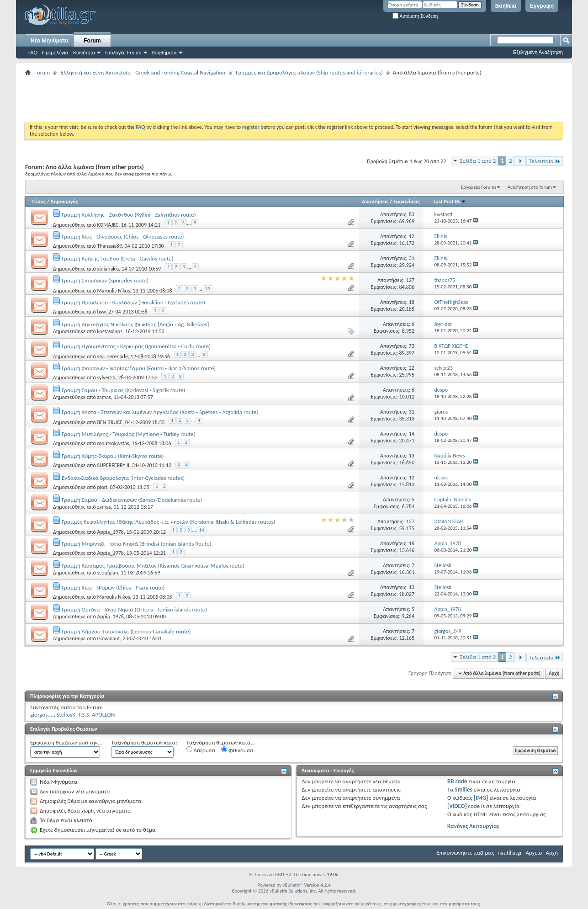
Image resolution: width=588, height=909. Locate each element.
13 (208, 289)
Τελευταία (545, 161)
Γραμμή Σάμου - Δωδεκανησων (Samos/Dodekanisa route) (132, 500)
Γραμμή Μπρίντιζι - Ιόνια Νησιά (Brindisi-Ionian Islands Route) (137, 544)
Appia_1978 (110, 532)
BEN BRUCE (110, 422)
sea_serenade (112, 356)
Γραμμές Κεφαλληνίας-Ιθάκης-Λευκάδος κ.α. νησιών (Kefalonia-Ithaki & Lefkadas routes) (169, 522)
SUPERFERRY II (113, 465)
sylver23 (106, 377)
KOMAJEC (108, 225)
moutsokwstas (113, 443)
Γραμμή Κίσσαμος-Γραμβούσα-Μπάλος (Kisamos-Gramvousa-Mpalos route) (153, 566)
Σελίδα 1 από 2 (478, 161)
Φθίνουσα (237, 750)
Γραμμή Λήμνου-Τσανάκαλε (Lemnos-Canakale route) (126, 631)
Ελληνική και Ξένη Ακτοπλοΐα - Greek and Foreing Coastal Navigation (143, 72)
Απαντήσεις (375, 202)
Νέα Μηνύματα (50, 41)
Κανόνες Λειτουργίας (473, 826)
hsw (101, 312)
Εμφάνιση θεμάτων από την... (66, 742)
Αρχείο (534, 853)
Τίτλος (39, 202)
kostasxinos (109, 331)
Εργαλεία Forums (479, 187)
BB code (457, 781)
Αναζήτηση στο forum (530, 187)
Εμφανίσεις (407, 202)
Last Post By (450, 202)
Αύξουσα (201, 750)
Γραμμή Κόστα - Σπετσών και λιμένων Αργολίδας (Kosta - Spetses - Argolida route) (160, 412)
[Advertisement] (191, 99)
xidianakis (108, 269)
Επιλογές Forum (123, 53)
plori (102, 487)
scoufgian (107, 573)
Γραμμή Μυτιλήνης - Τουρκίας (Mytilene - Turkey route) (129, 434)
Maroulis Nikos (113, 291)
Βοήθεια (506, 6)
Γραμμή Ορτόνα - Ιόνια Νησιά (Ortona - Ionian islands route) (134, 609)
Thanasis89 (109, 246)
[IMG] (481, 798)
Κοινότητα (84, 53)
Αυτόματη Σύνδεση (415, 16)
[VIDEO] (457, 806)
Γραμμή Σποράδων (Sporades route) (105, 280)
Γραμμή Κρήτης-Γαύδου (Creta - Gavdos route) (118, 258)
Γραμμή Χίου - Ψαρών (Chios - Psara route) (113, 587)
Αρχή (554, 673)
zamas (104, 397)
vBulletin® (293, 885)
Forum (92, 41)
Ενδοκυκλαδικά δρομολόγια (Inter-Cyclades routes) (123, 478)
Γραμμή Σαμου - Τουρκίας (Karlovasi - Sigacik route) (123, 390)
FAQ (32, 53)
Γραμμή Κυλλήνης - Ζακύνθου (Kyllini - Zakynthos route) (129, 215)
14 (201, 530)
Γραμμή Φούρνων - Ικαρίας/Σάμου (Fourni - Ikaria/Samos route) (139, 368)
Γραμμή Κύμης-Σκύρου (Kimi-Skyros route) (113, 456)
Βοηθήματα (164, 53)
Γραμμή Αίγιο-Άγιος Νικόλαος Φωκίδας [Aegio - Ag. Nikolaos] (135, 324)
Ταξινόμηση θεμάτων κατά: (144, 742)
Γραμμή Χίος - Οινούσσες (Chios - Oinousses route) (123, 237)
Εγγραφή (542, 6)
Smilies (464, 789)
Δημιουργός (64, 202)
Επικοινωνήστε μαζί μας (465, 853)
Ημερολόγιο (55, 53)
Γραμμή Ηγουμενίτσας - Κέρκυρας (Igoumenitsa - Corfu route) (136, 346)
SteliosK (66, 715)
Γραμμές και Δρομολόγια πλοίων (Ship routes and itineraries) (309, 72)
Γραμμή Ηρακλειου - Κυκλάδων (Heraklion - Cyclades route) (133, 302)
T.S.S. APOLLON (96, 715)
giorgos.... (42, 715)
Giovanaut (108, 638)
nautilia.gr (510, 853)
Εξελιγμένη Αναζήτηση (538, 52)
